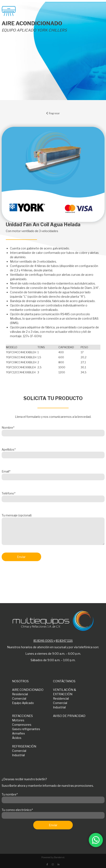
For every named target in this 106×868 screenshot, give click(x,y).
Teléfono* (53, 496)
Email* (53, 474)
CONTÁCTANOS (64, 681)
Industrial (59, 707)
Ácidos (17, 738)
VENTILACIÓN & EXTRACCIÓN (65, 692)
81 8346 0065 (43, 641)
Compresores (22, 725)
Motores (18, 720)
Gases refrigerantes (26, 729)
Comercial (19, 698)
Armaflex (18, 733)
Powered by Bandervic (53, 857)
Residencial (20, 694)
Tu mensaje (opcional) (53, 530)
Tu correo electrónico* (53, 813)
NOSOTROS (20, 681)
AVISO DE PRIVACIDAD (69, 716)
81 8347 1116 (64, 641)
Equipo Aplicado (23, 703)
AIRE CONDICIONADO (28, 690)
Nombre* (53, 430)
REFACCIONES (22, 716)
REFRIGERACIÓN (24, 746)
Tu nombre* (53, 797)
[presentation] (33, 575)
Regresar (53, 113)
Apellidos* (53, 452)
